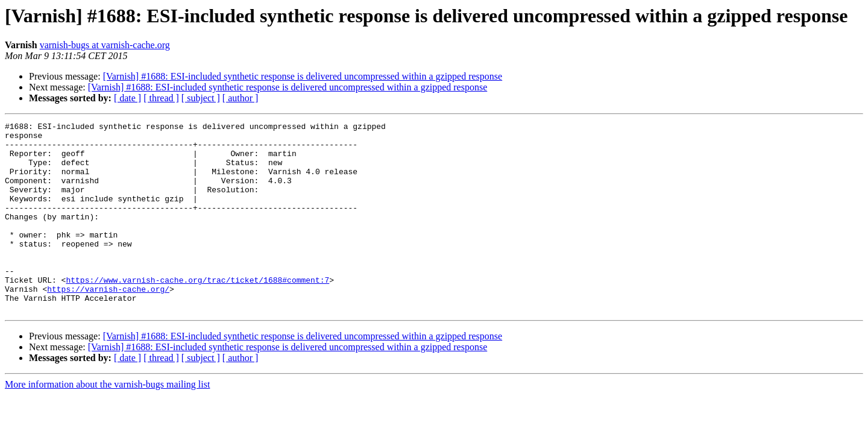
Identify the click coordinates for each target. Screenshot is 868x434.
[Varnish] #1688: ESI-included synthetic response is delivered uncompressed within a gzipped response (303, 76)
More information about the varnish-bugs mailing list (107, 422)
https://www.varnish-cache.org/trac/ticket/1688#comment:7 (197, 312)
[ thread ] (161, 98)
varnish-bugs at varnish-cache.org (105, 45)
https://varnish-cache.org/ (108, 323)
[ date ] (127, 98)
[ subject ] (201, 98)
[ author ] (241, 98)
